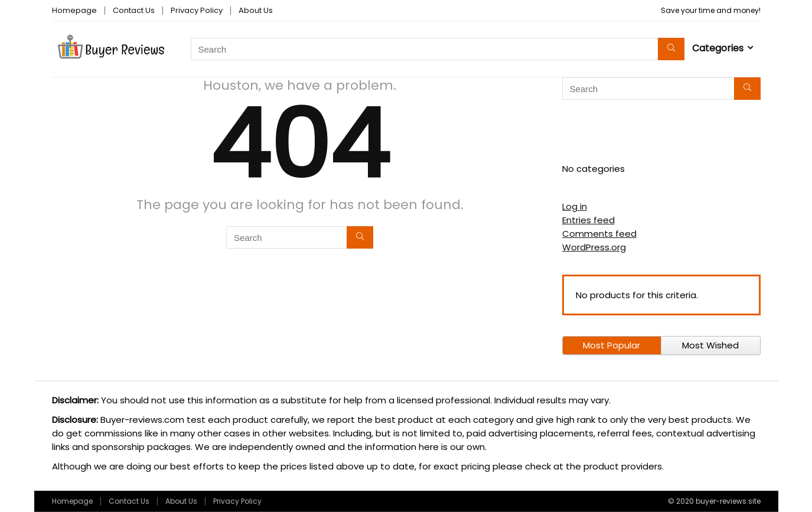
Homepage (74, 10)
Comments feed (599, 234)
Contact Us (134, 10)
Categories (718, 48)
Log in (575, 206)
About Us (256, 10)
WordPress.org (594, 247)
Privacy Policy (197, 10)
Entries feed (588, 220)
